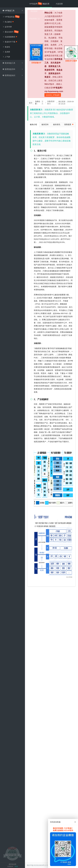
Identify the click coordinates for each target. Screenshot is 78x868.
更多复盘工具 (13, 63)
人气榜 (6, 57)
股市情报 (46, 11)
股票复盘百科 (13, 69)
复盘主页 (46, 4)
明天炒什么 (59, 11)
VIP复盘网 (35, 4)
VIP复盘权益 (11, 17)
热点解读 (8, 22)
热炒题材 (34, 11)
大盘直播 (59, 4)
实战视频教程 (10, 37)
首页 (42, 103)
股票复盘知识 (13, 75)
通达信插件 (11, 32)
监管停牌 (7, 27)
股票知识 (48, 19)
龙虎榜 (6, 52)
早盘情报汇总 (35, 19)
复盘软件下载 (10, 42)
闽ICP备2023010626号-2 (37, 865)
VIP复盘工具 (13, 11)
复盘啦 (6, 47)
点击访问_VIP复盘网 (53, 95)
